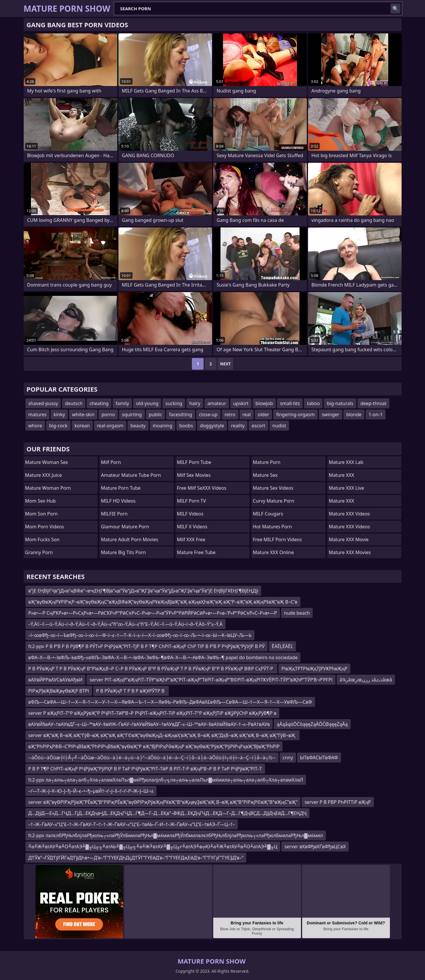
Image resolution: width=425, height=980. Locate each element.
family (122, 403)
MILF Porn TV (191, 501)
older (263, 414)
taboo (313, 403)
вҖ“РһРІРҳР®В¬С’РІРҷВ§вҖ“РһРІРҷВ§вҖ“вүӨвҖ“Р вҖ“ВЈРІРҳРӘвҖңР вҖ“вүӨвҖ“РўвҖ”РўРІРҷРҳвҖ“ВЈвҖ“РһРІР (154, 746)
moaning (162, 426)
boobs (186, 426)
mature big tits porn (123, 552)
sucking (174, 403)
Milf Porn (111, 462)
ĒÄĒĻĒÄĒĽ (282, 646)
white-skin (83, 414)
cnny (288, 758)
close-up (208, 414)
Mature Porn (266, 462)
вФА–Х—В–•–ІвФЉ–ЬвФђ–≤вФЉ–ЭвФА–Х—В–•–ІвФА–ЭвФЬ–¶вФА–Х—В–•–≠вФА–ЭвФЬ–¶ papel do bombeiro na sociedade (163, 657)
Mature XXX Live (346, 488)
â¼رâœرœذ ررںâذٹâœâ (366, 680)
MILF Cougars (268, 514)
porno (108, 414)
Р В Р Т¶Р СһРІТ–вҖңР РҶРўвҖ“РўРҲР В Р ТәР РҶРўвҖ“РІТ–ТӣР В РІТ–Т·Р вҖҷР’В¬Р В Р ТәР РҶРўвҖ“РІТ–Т (145, 769)
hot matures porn (272, 527)
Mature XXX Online (273, 552)
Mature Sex (265, 475)
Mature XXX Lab (346, 462)
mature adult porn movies (129, 539)
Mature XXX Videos (349, 514)
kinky (59, 414)
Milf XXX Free (191, 539)
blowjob (264, 403)
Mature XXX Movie (349, 539)
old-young (147, 403)
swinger (331, 414)
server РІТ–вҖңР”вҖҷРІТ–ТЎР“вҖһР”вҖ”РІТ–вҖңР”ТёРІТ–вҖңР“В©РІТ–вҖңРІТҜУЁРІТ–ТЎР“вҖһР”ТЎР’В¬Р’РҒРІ (211, 680)
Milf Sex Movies (194, 475)
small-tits (290, 403)
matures (38, 414)
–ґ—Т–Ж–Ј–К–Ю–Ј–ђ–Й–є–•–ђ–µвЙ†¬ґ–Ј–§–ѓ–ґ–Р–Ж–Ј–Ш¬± (91, 791)
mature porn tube (121, 488)
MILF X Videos (192, 527)
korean (82, 426)
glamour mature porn (125, 527)
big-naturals (340, 403)
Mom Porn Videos (45, 527)
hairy (195, 403)
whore (35, 426)
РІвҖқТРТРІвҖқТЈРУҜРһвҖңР (314, 669)
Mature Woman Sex (47, 462)
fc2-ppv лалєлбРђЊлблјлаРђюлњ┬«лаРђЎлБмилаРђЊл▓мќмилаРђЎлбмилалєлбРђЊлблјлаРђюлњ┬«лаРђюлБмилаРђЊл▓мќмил (176, 835)
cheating (99, 403)
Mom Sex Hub (41, 501)
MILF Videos (190, 514)
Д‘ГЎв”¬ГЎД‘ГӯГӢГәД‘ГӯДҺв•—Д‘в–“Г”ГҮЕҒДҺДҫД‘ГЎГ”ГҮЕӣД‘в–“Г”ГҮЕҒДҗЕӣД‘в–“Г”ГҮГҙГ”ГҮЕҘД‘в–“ (136, 858)
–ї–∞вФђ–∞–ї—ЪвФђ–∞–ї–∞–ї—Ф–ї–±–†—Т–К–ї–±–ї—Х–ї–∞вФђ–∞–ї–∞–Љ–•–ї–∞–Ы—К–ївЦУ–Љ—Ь (140, 635)
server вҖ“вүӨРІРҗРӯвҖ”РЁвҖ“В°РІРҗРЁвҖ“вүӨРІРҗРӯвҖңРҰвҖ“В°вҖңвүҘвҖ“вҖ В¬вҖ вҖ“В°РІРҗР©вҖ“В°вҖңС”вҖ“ (163, 802)
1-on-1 (376, 414)
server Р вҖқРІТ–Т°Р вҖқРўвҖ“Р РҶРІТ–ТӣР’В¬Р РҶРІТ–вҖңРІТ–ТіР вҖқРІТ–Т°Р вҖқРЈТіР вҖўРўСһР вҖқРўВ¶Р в (153, 713)
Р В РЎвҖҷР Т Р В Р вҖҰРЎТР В (131, 691)
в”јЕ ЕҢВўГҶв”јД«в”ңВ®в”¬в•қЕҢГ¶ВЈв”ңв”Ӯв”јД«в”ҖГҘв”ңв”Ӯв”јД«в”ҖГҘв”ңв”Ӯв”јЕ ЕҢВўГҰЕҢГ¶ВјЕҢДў (143, 591)
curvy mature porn (273, 501)
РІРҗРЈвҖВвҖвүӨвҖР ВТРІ (59, 691)
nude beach (297, 613)
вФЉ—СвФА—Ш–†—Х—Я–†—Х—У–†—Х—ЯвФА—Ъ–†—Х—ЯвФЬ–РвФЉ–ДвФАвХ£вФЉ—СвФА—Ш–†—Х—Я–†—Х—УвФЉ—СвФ (170, 702)
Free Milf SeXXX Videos (202, 488)
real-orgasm (110, 426)
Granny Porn (39, 552)
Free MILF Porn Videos (277, 539)
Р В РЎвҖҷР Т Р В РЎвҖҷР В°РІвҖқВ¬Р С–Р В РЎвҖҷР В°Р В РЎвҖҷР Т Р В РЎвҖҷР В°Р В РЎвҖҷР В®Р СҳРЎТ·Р (151, 669)
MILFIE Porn (114, 514)
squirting (132, 414)
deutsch (74, 403)
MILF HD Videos (118, 501)
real (247, 414)
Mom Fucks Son (42, 539)
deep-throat (373, 403)
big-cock (58, 426)
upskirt (241, 403)
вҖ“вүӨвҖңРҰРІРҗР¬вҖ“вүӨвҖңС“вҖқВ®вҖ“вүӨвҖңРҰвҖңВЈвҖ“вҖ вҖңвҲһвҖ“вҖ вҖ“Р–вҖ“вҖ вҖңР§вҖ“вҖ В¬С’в (163, 602)
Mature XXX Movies (350, 552)
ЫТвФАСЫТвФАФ (319, 758)
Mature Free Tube (196, 552)
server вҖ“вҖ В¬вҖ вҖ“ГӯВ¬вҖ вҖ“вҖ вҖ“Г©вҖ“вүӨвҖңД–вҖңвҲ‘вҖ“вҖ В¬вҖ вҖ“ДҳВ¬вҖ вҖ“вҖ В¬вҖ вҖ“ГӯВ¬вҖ (162, 735)
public (156, 414)
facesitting (180, 414)
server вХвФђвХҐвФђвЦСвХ (315, 847)
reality (238, 426)
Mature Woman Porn (48, 488)
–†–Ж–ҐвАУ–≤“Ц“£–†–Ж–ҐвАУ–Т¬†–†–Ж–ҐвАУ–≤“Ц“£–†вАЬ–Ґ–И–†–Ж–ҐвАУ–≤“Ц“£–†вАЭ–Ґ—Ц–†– (132, 824)
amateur (217, 403)
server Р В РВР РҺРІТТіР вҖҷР (338, 802)
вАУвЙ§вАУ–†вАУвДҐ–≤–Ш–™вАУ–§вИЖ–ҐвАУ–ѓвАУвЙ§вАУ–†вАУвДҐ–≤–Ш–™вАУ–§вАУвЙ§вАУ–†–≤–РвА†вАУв (149, 724)
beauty (138, 426)
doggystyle (212, 426)
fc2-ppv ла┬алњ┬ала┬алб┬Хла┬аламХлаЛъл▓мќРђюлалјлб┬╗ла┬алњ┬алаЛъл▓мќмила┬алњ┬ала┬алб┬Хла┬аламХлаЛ (166, 780)
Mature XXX (341, 475)
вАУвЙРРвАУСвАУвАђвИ (56, 680)
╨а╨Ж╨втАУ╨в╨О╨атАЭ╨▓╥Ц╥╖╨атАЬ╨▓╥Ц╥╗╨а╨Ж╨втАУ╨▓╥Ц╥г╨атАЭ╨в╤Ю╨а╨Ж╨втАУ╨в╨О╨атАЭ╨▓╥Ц (153, 847)
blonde (354, 414)
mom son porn (42, 514)
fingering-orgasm (295, 414)
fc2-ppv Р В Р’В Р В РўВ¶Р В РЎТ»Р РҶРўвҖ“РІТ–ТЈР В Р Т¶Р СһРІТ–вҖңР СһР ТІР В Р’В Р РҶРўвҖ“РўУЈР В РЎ (147, 646)
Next (225, 364)
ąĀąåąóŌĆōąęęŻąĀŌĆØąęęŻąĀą (312, 724)
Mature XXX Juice (44, 475)
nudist (279, 426)
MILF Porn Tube (194, 462)
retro (230, 414)
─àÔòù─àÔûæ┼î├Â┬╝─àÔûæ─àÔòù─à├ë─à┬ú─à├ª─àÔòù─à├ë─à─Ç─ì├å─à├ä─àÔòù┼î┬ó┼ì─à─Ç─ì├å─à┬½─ (152, 758)
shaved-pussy (43, 403)
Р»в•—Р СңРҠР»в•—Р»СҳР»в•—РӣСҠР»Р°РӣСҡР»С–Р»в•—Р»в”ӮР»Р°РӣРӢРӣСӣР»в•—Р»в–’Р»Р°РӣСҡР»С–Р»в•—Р (153, 613)
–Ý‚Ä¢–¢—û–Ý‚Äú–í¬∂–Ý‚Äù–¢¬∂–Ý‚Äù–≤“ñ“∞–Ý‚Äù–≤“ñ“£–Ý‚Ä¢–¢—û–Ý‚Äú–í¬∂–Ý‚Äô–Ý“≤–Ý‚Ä (125, 624)
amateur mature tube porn (131, 475)
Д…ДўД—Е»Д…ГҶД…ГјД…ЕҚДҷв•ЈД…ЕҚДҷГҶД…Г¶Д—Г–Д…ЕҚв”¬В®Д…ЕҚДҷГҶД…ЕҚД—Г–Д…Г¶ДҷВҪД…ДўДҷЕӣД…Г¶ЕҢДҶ (168, 813)
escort (258, 426)
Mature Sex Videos (273, 488)
